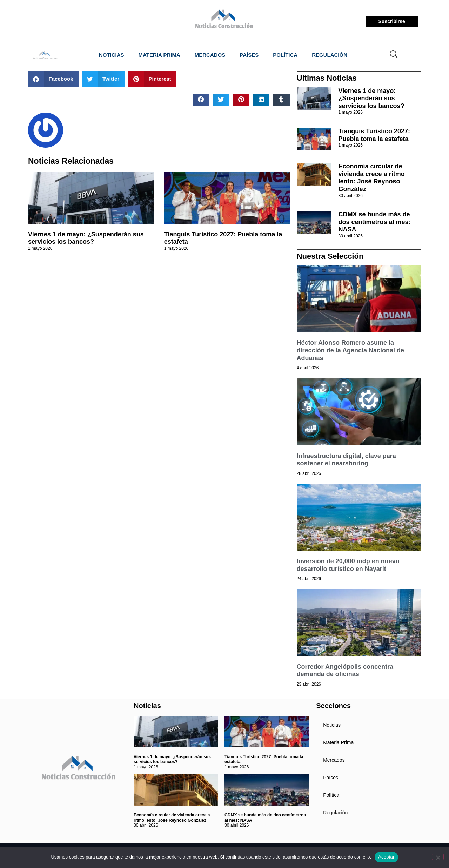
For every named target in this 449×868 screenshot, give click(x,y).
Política (285, 55)
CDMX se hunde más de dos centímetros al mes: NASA (375, 222)
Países (249, 55)
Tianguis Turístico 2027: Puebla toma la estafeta (374, 135)
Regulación (330, 55)
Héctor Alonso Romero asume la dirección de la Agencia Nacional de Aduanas (350, 350)
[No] (438, 857)
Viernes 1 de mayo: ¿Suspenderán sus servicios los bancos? (86, 238)
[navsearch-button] (394, 55)
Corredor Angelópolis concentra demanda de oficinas (345, 671)
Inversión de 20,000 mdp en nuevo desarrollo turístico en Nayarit (348, 565)
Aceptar (386, 857)
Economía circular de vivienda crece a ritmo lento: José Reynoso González (372, 178)
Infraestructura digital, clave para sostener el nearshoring (346, 460)
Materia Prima (159, 55)
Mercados (210, 55)
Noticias (112, 55)
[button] (53, 79)
